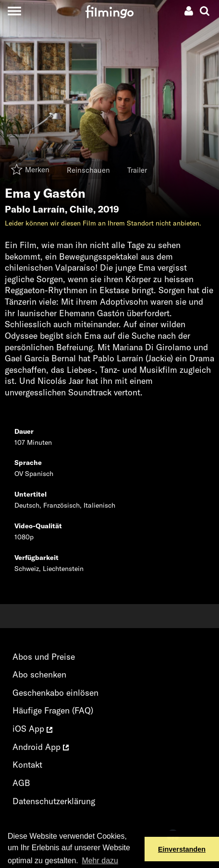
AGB (21, 783)
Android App (41, 747)
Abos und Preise (44, 657)
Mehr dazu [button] (100, 861)
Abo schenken (39, 674)
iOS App (32, 729)
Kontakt (27, 765)
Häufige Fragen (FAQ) (53, 710)
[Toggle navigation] (14, 11)
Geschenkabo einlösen (55, 693)
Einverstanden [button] (182, 849)
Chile (81, 209)
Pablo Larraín (35, 209)
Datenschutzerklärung (54, 801)
